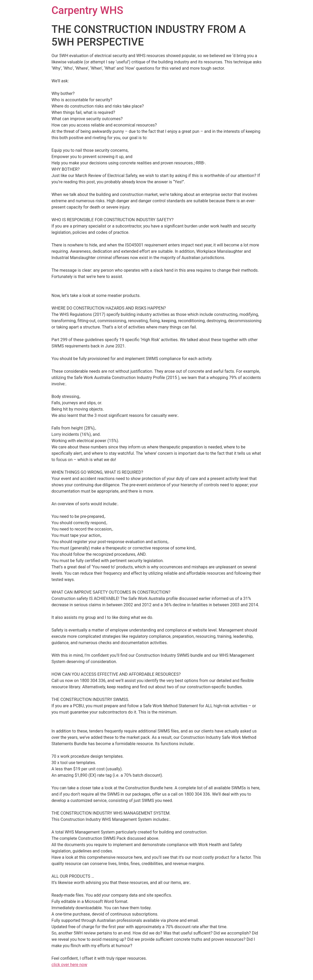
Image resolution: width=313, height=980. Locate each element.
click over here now (69, 965)
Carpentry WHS (87, 10)
